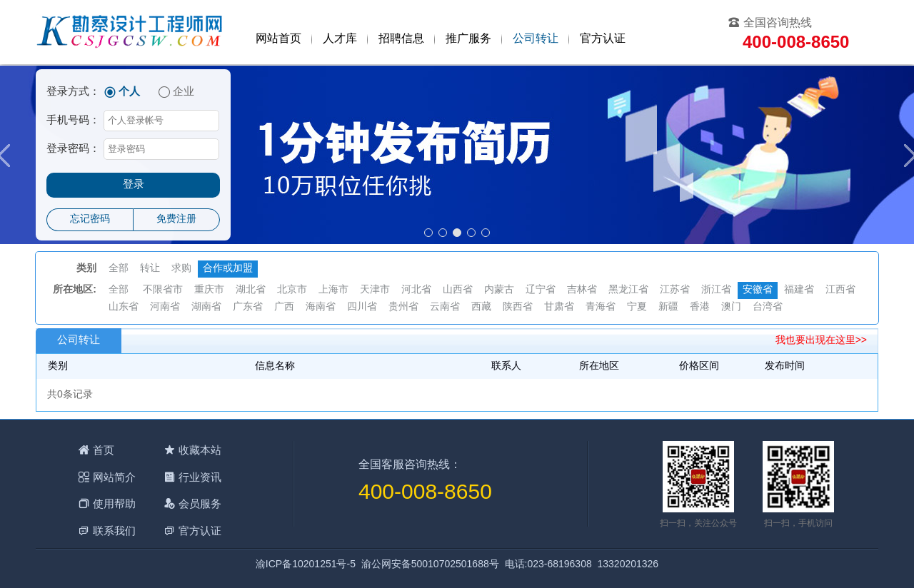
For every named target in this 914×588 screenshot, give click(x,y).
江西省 (840, 290)
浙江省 (716, 290)
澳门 (731, 307)
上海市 (333, 290)
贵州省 (403, 307)
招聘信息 (401, 39)
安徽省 (758, 290)
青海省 (601, 307)
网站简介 (114, 477)
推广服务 (468, 39)
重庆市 (209, 290)
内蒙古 (499, 290)
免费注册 (176, 219)
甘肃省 (559, 307)
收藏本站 (200, 450)
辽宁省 (541, 290)
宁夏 (637, 307)
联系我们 (114, 531)
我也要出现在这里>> (821, 341)
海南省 (321, 307)
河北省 (416, 290)
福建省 (799, 290)
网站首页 (278, 39)
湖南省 (206, 307)
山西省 (458, 290)
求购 (181, 269)
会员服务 (200, 503)
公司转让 (536, 39)
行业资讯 (200, 477)
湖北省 (251, 290)
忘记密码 (90, 219)
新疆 (668, 307)
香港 (700, 307)
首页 (104, 450)
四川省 (362, 307)
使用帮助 (114, 503)
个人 (129, 92)
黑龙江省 (628, 290)
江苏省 (675, 290)
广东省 (248, 307)
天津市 (375, 290)
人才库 (340, 39)
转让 (150, 269)
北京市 (292, 290)
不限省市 (163, 290)
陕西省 (518, 307)
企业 (184, 92)
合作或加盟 (228, 269)
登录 (134, 185)
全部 (119, 269)
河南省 (165, 307)
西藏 (481, 307)
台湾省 (768, 307)
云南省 (445, 307)
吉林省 (582, 290)
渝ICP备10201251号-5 (306, 565)
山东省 (124, 307)
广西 (284, 307)
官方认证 (603, 39)
